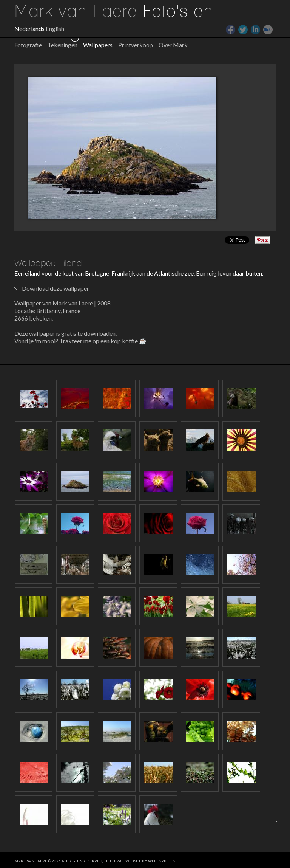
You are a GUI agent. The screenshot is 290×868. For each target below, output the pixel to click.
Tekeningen (62, 45)
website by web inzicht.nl (151, 861)
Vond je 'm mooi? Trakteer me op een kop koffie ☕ (80, 341)
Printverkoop (136, 45)
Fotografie (28, 45)
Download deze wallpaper (56, 288)
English (55, 29)
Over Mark (173, 45)
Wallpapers (98, 45)
